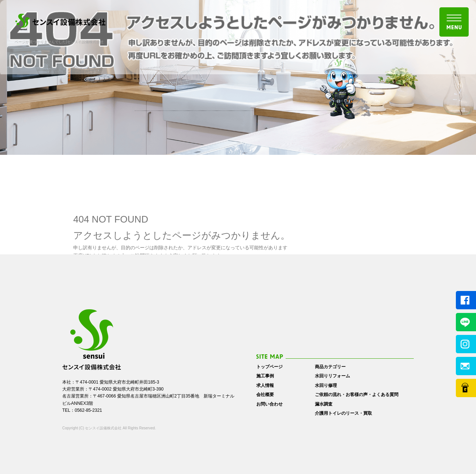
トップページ (269, 367)
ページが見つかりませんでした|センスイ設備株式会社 (59, 42)
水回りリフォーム (332, 376)
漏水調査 (324, 404)
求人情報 (265, 385)
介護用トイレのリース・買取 (343, 413)
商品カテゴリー (330, 367)
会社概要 (265, 395)
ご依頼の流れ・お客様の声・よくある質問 (357, 395)
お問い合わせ (269, 404)
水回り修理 (326, 385)
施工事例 (265, 376)
